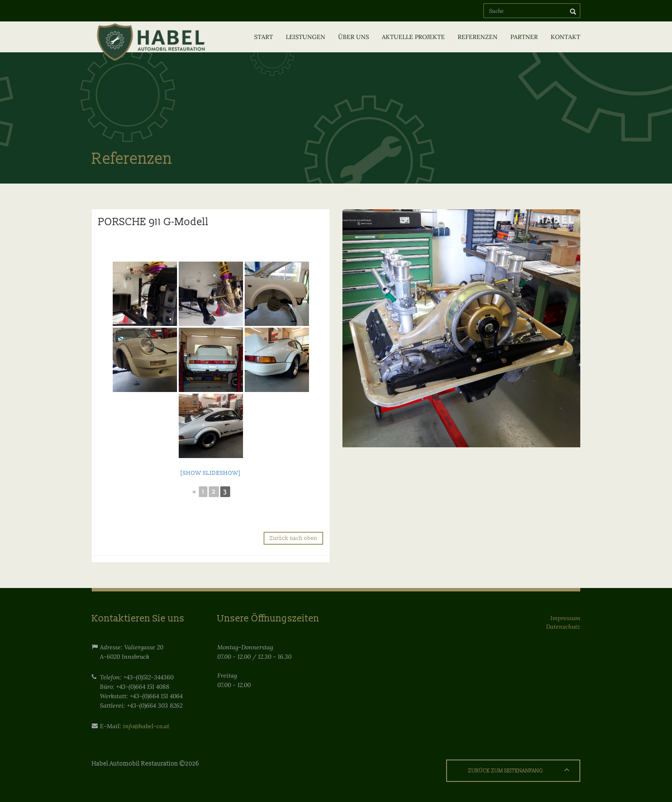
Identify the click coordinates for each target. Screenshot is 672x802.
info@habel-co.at (146, 726)
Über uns (354, 37)
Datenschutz (563, 627)
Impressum (565, 618)
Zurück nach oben (293, 538)
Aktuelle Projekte (413, 37)
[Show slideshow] (211, 473)
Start (264, 37)
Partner (524, 37)
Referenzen (478, 37)
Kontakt (565, 37)
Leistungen (306, 37)
